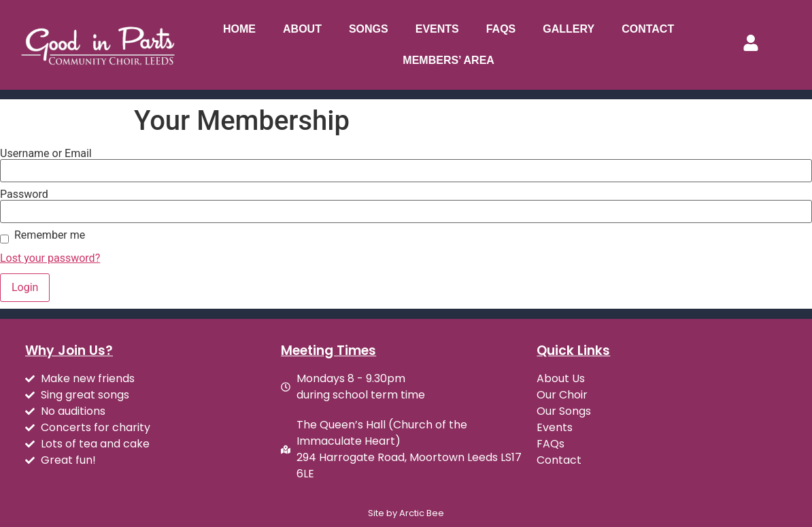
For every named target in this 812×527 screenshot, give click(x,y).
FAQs (501, 29)
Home (239, 29)
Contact (648, 29)
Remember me (50, 235)
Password (24, 194)
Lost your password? (50, 258)
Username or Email (46, 154)
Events (437, 29)
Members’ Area (449, 60)
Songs (369, 29)
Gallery (569, 29)
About (302, 29)
